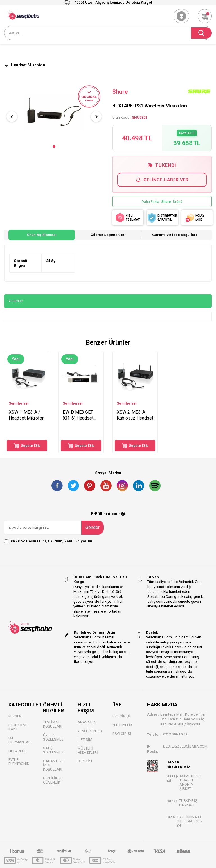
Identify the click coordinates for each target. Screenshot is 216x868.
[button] (54, 147)
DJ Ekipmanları (20, 740)
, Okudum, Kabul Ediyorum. (49, 541)
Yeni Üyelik (122, 725)
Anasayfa (87, 722)
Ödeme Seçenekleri (108, 235)
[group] (54, 112)
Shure (120, 92)
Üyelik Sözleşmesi (54, 737)
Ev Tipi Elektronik (19, 762)
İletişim (85, 740)
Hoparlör (18, 751)
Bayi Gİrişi (122, 734)
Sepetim (85, 761)
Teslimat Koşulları (53, 724)
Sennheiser (19, 403)
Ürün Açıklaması (42, 235)
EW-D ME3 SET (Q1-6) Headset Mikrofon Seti (78, 415)
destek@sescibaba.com (185, 746)
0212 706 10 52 (175, 734)
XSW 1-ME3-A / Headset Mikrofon (27, 415)
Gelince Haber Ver (162, 180)
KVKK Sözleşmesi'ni (28, 541)
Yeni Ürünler (90, 731)
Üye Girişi (121, 716)
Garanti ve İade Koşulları (175, 235)
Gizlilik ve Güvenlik (53, 780)
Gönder (93, 527)
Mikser (15, 716)
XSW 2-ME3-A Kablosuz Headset (135, 415)
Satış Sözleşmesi (54, 750)
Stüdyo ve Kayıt (18, 727)
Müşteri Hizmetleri (88, 750)
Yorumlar (16, 301)
